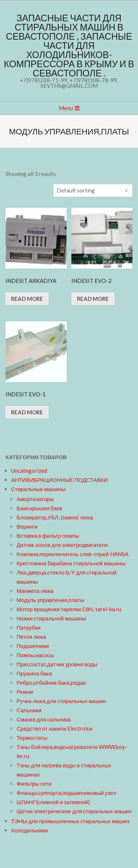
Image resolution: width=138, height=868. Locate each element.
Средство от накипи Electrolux (55, 728)
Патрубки (29, 627)
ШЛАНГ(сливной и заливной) (53, 802)
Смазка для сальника (44, 719)
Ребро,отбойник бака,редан (51, 682)
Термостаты (32, 738)
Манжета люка (35, 591)
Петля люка (31, 637)
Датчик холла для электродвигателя (62, 545)
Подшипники (33, 646)
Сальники (29, 710)
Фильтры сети (34, 784)
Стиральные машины (38, 489)
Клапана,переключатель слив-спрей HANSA (72, 554)
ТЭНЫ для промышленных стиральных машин (70, 821)
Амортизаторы (35, 499)
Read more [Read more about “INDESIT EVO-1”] (27, 412)
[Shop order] (93, 190)
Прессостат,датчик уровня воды (57, 664)
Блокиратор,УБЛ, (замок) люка (55, 517)
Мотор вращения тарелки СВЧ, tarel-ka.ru (69, 609)
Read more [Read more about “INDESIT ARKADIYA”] (27, 299)
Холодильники (29, 830)
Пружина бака (34, 673)
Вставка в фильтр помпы (48, 536)
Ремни (25, 692)
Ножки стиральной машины (51, 618)
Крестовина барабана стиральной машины (71, 563)
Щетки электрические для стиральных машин (74, 811)
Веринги (27, 526)
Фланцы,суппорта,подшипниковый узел (66, 793)
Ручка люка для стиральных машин (61, 701)
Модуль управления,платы (50, 600)
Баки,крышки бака (39, 508)
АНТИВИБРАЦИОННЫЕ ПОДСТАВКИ (59, 480)
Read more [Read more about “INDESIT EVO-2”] (93, 299)
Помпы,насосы (35, 655)
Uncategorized (29, 471)
